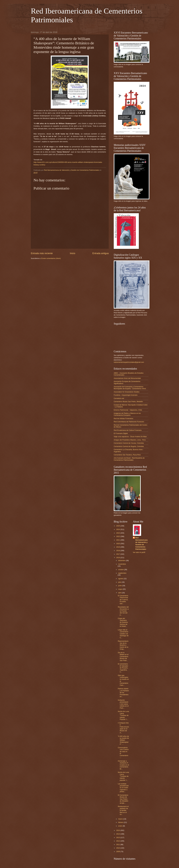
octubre (121, 570)
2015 (118, 830)
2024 (118, 529)
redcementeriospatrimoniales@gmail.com (129, 362)
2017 (118, 554)
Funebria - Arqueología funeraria (126, 395)
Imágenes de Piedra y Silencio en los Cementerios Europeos (127, 414)
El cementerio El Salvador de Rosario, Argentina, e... (123, 668)
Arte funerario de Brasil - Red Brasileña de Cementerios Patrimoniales (129, 459)
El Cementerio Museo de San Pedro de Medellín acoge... (123, 799)
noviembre (122, 564)
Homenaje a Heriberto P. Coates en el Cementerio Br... (123, 765)
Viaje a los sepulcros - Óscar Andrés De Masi (130, 437)
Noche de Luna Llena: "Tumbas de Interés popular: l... (123, 776)
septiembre (122, 573)
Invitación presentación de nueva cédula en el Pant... (123, 704)
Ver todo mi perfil (139, 552)
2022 (118, 536)
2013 (118, 837)
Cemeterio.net (119, 398)
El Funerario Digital (121, 433)
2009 (118, 852)
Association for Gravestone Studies (127, 392)
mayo (120, 589)
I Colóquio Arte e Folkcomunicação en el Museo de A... (123, 728)
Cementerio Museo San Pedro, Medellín (128, 402)
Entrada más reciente (42, 253)
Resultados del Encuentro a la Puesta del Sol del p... (123, 611)
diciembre (122, 560)
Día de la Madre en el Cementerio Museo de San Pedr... (123, 657)
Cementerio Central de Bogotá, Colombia (129, 446)
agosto (121, 579)
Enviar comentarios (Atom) (51, 258)
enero (121, 826)
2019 (118, 547)
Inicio (73, 253)
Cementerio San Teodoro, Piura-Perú (127, 455)
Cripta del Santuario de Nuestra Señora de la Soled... (123, 622)
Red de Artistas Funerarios (123, 418)
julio (120, 582)
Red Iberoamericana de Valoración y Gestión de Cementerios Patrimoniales (141, 543)
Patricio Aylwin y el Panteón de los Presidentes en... (123, 693)
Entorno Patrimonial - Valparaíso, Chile (128, 410)
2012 (118, 841)
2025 (118, 526)
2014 (118, 834)
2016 (118, 558)
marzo (121, 819)
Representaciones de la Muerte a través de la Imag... (123, 645)
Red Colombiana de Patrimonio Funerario (129, 422)
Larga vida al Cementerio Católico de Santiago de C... (123, 634)
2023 (118, 533)
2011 (118, 845)
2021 (118, 540)
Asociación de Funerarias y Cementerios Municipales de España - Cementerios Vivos (130, 388)
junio (120, 586)
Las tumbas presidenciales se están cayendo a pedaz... (123, 788)
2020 (118, 544)
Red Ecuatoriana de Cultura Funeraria (128, 430)
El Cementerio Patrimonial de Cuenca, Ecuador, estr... (123, 600)
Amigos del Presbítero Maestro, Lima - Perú (130, 440)
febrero (121, 822)
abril (120, 593)
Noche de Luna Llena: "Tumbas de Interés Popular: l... (123, 715)
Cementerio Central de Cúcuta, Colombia (129, 443)
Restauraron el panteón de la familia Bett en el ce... (123, 810)
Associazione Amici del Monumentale (127, 378)
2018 (118, 551)
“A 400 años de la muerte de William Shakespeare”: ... (123, 740)
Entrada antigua (101, 253)
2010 (118, 848)
